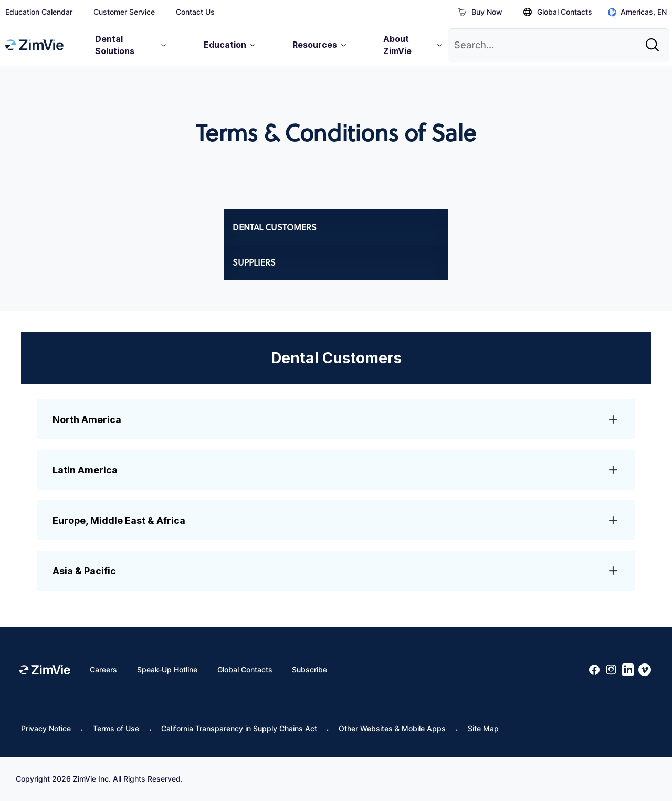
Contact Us (195, 12)
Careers (103, 670)
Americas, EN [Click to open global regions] (637, 12)
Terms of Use (116, 728)
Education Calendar (39, 12)
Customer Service (124, 12)
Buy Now (480, 12)
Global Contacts (558, 12)
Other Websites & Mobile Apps (392, 728)
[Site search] (655, 41)
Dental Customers (275, 227)
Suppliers (254, 262)
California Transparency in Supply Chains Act (239, 728)
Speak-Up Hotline (167, 670)
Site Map (483, 728)
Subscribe (309, 670)
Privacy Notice (46, 728)
